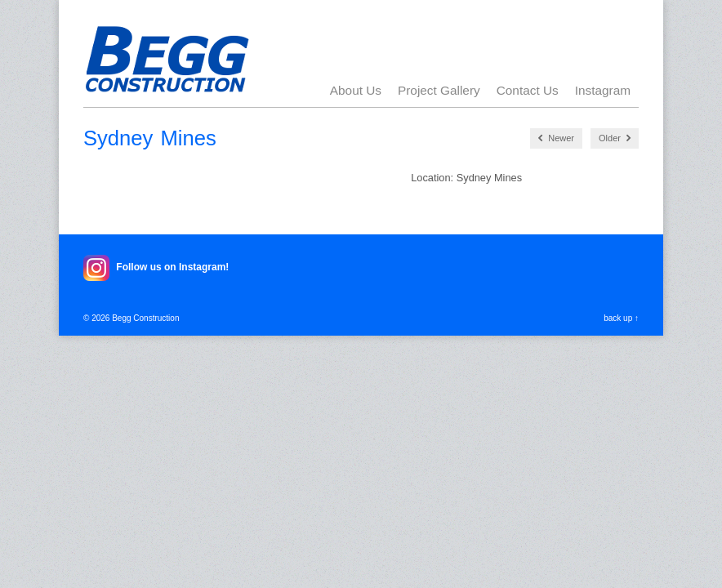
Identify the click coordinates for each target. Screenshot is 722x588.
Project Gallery (439, 90)
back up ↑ (621, 318)
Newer (556, 138)
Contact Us (528, 90)
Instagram (603, 90)
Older (615, 138)
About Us (356, 90)
